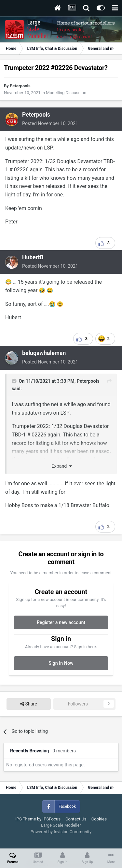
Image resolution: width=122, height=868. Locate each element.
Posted (50, 123)
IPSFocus (52, 819)
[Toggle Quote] (15, 381)
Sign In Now (61, 663)
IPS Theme (26, 819)
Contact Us (76, 819)
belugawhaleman (44, 353)
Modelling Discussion (66, 93)
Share (29, 704)
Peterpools (20, 86)
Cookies (99, 819)
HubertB (33, 257)
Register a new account (61, 622)
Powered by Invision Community (61, 832)
